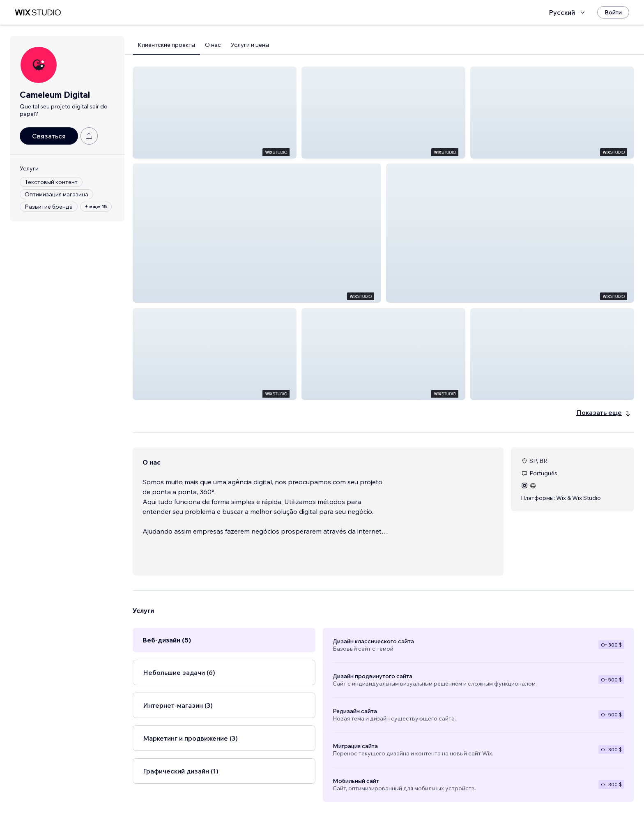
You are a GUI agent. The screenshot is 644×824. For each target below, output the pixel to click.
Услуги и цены (250, 45)
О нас (213, 45)
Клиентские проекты (166, 45)
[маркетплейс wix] (38, 13)
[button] (215, 113)
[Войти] (613, 12)
